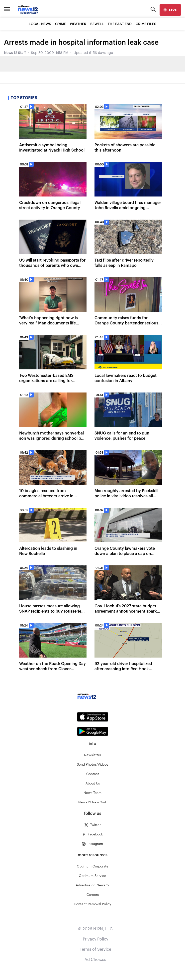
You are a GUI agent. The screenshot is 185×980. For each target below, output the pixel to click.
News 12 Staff (15, 53)
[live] (170, 10)
